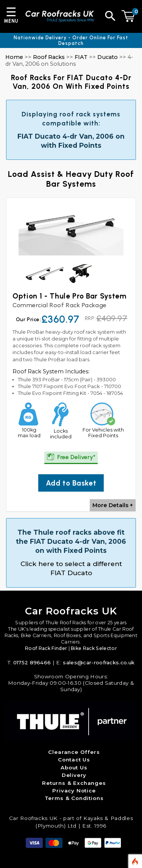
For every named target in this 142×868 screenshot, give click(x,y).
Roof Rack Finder (46, 648)
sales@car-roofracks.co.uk (99, 662)
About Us (74, 767)
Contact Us (74, 760)
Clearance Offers (74, 752)
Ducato (108, 57)
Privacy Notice (74, 791)
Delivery (74, 775)
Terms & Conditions (74, 798)
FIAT (81, 57)
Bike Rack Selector (94, 648)
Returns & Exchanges (74, 783)
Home (14, 57)
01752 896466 (32, 662)
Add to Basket (71, 483)
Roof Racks (49, 57)
